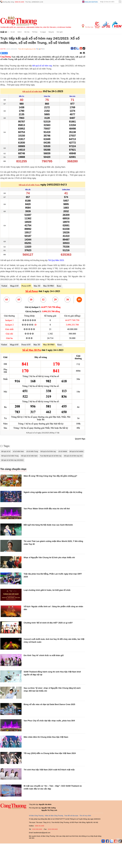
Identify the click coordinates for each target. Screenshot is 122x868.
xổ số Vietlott (63, 451)
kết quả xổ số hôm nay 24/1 (73, 456)
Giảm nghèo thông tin (34, 27)
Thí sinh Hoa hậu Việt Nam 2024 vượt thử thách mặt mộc (49, 770)
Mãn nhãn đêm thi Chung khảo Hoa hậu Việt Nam (46, 737)
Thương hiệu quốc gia (8, 27)
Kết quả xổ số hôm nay (48, 451)
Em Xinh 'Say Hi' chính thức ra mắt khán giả (44, 655)
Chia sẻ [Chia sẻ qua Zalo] (4, 53)
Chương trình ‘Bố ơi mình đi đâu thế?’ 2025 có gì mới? (48, 623)
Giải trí (4, 32)
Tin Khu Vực (88, 26)
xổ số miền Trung (32, 451)
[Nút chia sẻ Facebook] (17, 53)
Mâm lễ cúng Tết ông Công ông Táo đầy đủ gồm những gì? (50, 476)
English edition (91, 2)
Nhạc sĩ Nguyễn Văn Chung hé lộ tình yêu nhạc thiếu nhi (49, 558)
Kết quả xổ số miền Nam (29, 456)
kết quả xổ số (6, 451)
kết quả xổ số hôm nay (42, 66)
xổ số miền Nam (18, 451)
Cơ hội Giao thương (64, 27)
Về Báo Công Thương (36, 816)
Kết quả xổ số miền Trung (10, 456)
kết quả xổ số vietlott (76, 451)
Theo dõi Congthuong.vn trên (27, 49)
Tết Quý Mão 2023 (56, 260)
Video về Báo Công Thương (54, 816)
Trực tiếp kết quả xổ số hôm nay (51, 456)
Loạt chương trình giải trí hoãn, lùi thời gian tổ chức (47, 590)
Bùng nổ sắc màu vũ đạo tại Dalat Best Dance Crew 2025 (49, 704)
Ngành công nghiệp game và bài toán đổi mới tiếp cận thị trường (53, 492)
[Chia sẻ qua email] (81, 53)
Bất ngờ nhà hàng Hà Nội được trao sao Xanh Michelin (48, 525)
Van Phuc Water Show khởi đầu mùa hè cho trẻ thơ (47, 509)
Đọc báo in (21, 27)
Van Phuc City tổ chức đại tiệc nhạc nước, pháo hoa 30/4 (49, 721)
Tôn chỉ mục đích (85, 816)
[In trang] (84, 53)
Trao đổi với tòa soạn (71, 816)
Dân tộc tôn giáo (50, 27)
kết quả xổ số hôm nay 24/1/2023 (12, 460)
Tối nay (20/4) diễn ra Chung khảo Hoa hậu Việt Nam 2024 (50, 753)
